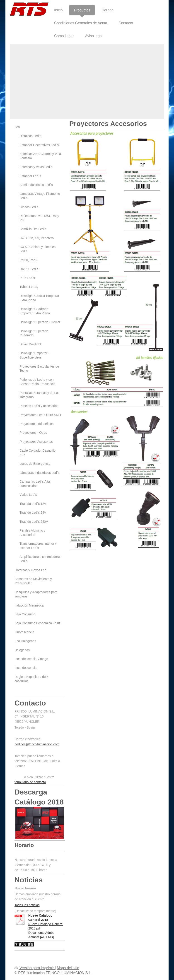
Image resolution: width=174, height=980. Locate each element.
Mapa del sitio (68, 968)
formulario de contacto (30, 782)
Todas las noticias (27, 905)
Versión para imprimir (35, 968)
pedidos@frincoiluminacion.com (37, 744)
